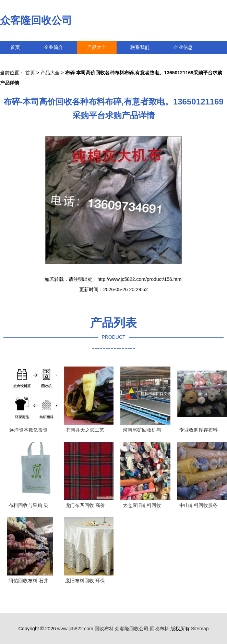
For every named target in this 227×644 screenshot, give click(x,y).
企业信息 (183, 47)
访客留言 (20, 60)
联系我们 (140, 47)
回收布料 (104, 629)
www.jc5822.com (75, 629)
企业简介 (53, 47)
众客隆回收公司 (36, 20)
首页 (15, 47)
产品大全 (97, 47)
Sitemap (200, 629)
